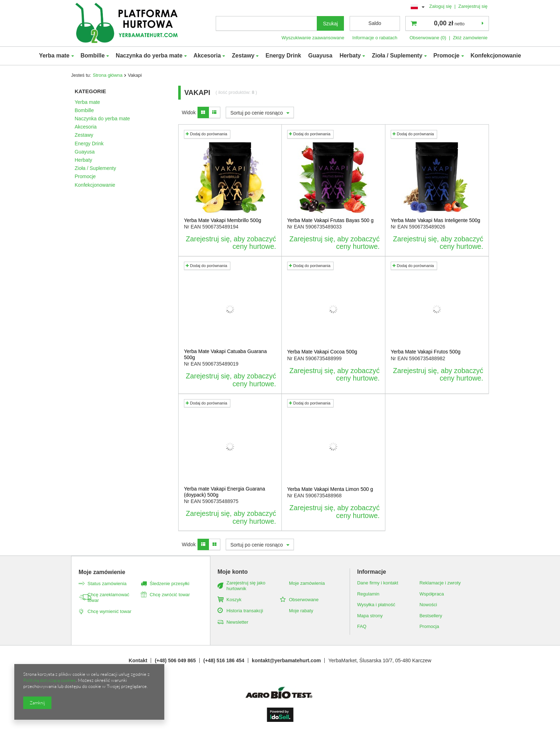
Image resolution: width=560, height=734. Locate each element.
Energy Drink (283, 56)
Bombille (93, 56)
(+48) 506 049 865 (175, 660)
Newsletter (237, 622)
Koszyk (234, 600)
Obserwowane (304, 600)
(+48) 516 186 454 (224, 660)
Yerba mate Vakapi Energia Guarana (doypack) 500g (224, 492)
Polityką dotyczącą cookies (49, 680)
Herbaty (350, 56)
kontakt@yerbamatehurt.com (286, 660)
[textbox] (266, 23)
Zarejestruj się (473, 6)
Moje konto (232, 572)
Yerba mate (54, 56)
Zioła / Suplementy (397, 56)
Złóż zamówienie (470, 38)
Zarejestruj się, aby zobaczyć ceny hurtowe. (231, 243)
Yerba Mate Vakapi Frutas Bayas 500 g (330, 220)
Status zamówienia (107, 584)
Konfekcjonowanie (496, 56)
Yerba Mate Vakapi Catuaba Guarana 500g (225, 354)
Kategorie (90, 91)
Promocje (447, 56)
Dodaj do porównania (206, 134)
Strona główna (108, 75)
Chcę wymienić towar (109, 611)
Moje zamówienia (307, 583)
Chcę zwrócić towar (170, 595)
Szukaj (330, 24)
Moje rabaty (301, 611)
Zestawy (243, 56)
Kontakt (138, 660)
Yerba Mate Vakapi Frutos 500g (426, 352)
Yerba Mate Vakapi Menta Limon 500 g (330, 489)
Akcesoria (207, 56)
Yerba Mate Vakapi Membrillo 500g (222, 220)
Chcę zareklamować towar (108, 597)
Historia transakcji (245, 611)
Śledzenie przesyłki (169, 584)
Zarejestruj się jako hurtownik (246, 586)
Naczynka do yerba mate (149, 56)
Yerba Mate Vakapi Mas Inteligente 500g (436, 220)
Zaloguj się (441, 6)
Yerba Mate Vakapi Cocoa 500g (322, 352)
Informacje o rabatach (375, 38)
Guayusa (320, 56)
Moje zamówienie (102, 572)
